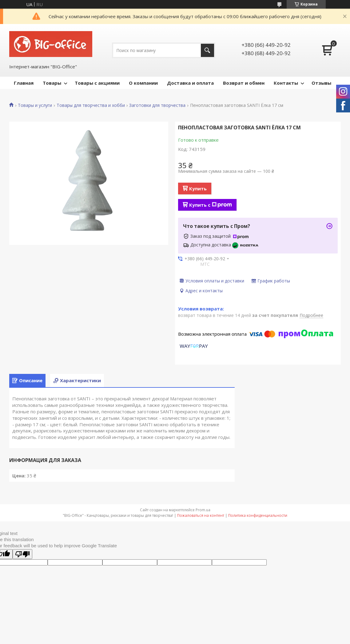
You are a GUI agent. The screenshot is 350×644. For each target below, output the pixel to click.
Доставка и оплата (190, 83)
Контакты (286, 83)
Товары (52, 83)
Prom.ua (203, 510)
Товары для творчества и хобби (91, 105)
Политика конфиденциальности (258, 515)
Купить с (211, 205)
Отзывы (321, 83)
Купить (198, 188)
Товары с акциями (97, 83)
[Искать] (207, 50)
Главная (24, 83)
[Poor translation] (22, 554)
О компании (143, 83)
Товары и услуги (35, 105)
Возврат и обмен (244, 83)
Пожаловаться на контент (201, 515)
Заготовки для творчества (157, 105)
